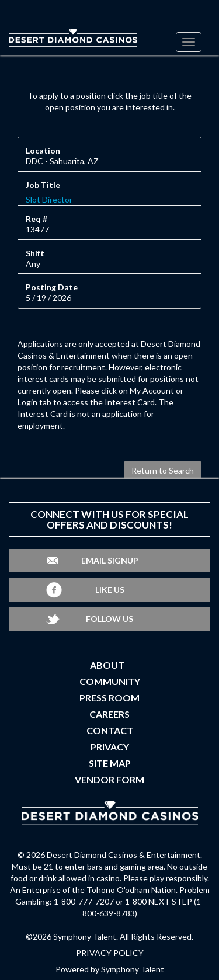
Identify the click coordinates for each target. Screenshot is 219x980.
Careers (109, 714)
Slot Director (49, 199)
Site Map (110, 763)
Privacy (110, 747)
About (107, 665)
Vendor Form (109, 779)
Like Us (110, 590)
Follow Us (109, 619)
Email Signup (110, 560)
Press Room (109, 698)
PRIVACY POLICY (110, 953)
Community (110, 681)
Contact (110, 730)
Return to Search (163, 470)
